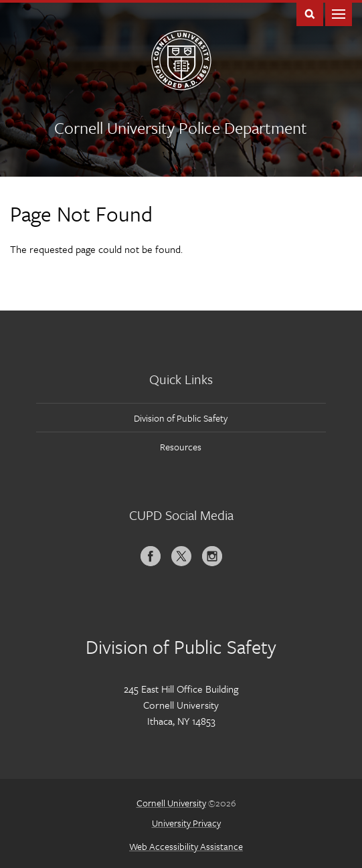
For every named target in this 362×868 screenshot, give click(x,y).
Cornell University (171, 803)
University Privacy (186, 823)
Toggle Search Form (310, 13)
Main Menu (339, 13)
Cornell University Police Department (181, 127)
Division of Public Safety (181, 418)
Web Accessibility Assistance (186, 846)
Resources (181, 447)
